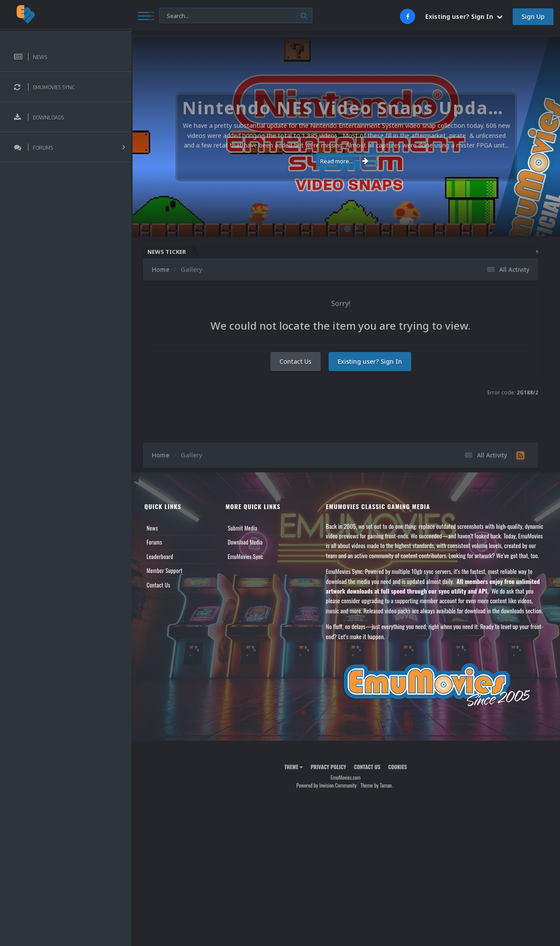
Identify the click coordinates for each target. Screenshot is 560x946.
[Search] (236, 16)
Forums (154, 542)
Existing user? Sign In (464, 16)
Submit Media (242, 528)
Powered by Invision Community (326, 785)
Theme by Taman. (377, 785)
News (152, 528)
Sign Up (533, 16)
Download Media (245, 542)
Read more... (344, 161)
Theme (294, 767)
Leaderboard (160, 556)
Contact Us (296, 361)
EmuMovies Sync (245, 556)
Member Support (164, 570)
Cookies (397, 767)
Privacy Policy (328, 767)
